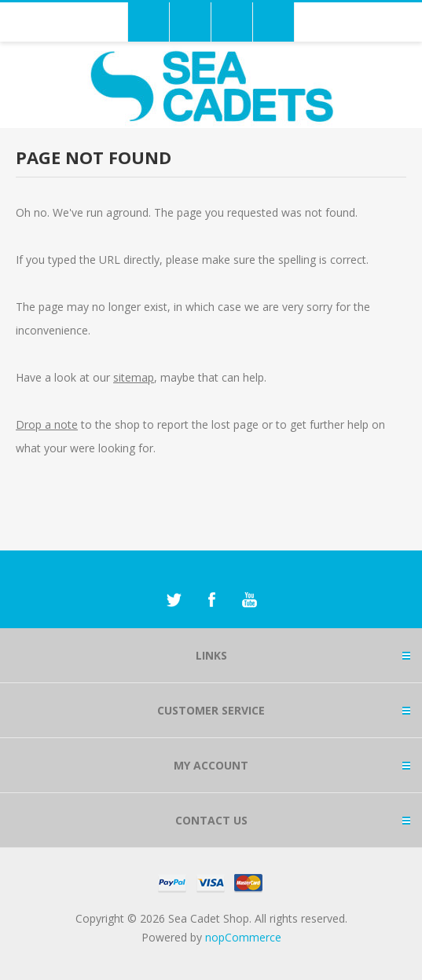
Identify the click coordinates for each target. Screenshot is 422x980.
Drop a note (47, 424)
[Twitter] (174, 600)
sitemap (134, 377)
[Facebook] (211, 600)
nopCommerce (243, 937)
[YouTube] (249, 600)
